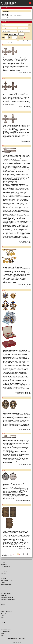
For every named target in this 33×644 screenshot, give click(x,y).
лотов (5, 37)
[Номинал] (9, 31)
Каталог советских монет (7, 627)
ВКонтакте (3, 573)
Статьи (2, 633)
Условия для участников (7, 597)
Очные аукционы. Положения (5, 590)
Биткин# (22, 63)
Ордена (3, 615)
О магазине (4, 607)
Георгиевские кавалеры (7, 629)
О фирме (3, 562)
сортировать (13, 34)
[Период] (9, 28)
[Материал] (23, 28)
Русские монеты (5, 609)
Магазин (3, 605)
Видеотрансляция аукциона (8, 600)
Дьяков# (13, 63)
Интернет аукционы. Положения (6, 594)
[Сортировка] (22, 34)
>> (30, 41)
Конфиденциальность (6, 571)
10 (25, 41)
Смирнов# (19, 62)
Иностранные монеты (6, 611)
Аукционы (3, 578)
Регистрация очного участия (6, 586)
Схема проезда (4, 565)
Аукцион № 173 (6, 11)
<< (7, 41)
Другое (2, 618)
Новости (3, 569)
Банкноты (3, 613)
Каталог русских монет (6, 625)
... (27, 41)
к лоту (13, 37)
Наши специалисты (5, 567)
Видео (2, 635)
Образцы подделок (5, 631)
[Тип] (24, 31)
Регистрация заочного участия (6, 581)
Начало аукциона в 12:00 (13, 15)
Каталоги (3, 623)
